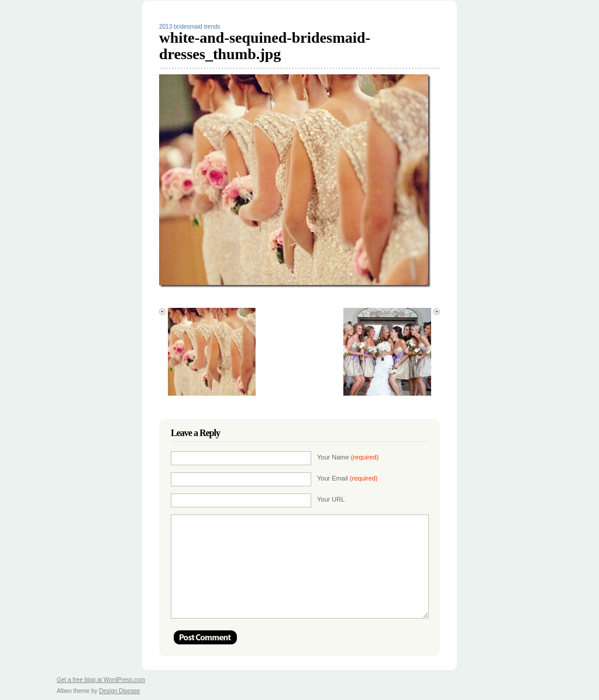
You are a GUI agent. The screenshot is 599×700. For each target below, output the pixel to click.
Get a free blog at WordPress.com (101, 680)
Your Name (348, 457)
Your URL (331, 499)
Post (205, 637)
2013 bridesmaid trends (190, 27)
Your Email (347, 478)
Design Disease (119, 691)
